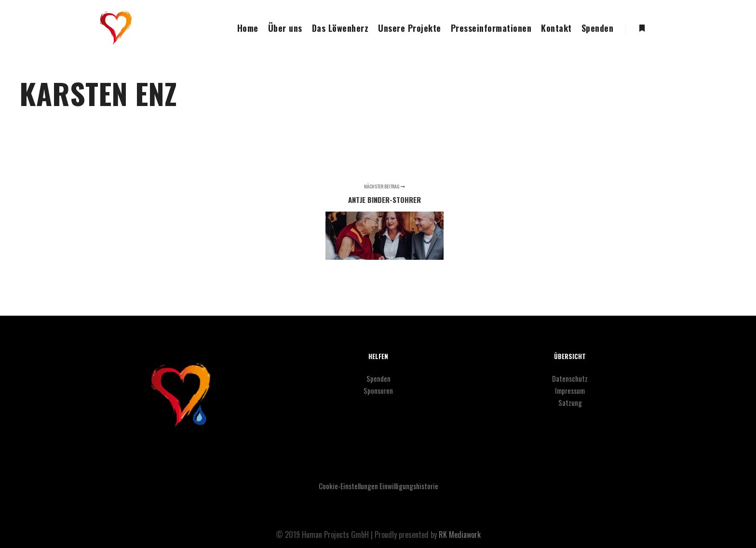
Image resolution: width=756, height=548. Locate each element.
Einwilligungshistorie (409, 486)
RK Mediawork (460, 535)
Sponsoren (378, 390)
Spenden (378, 378)
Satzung (570, 402)
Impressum (570, 390)
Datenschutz (570, 378)
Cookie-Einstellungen (348, 486)
